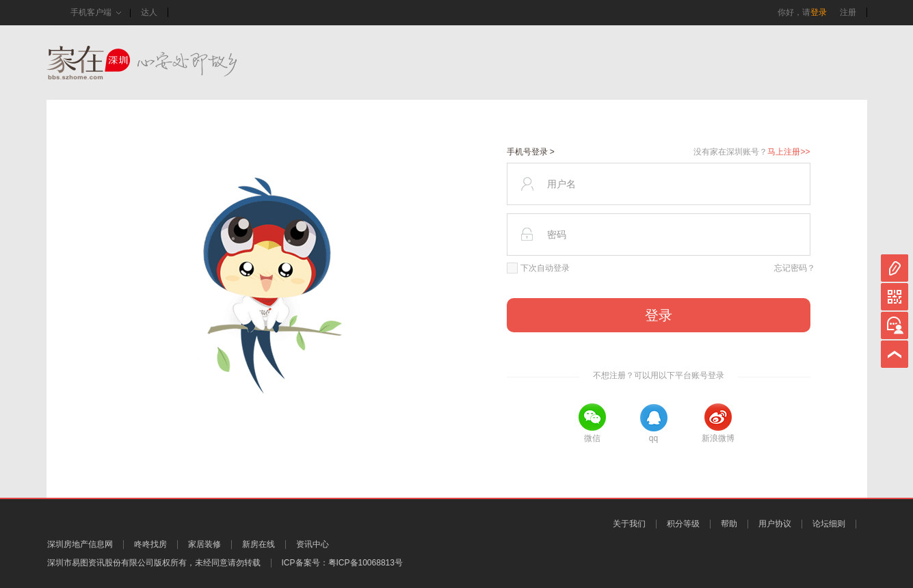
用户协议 (775, 524)
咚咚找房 (150, 544)
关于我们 (629, 524)
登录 (819, 12)
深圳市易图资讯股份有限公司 (101, 563)
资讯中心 (313, 544)
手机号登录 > (531, 152)
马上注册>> (789, 152)
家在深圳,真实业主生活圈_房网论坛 (166, 63)
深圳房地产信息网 (80, 544)
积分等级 (683, 524)
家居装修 (204, 544)
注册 (848, 12)
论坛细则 (829, 524)
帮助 (729, 524)
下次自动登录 (538, 268)
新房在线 (259, 544)
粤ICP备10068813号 (366, 563)
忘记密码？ (795, 268)
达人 (149, 12)
